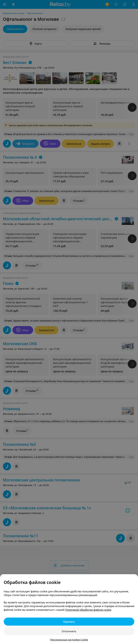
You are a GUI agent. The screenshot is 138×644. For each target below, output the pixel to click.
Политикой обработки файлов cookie (88, 610)
